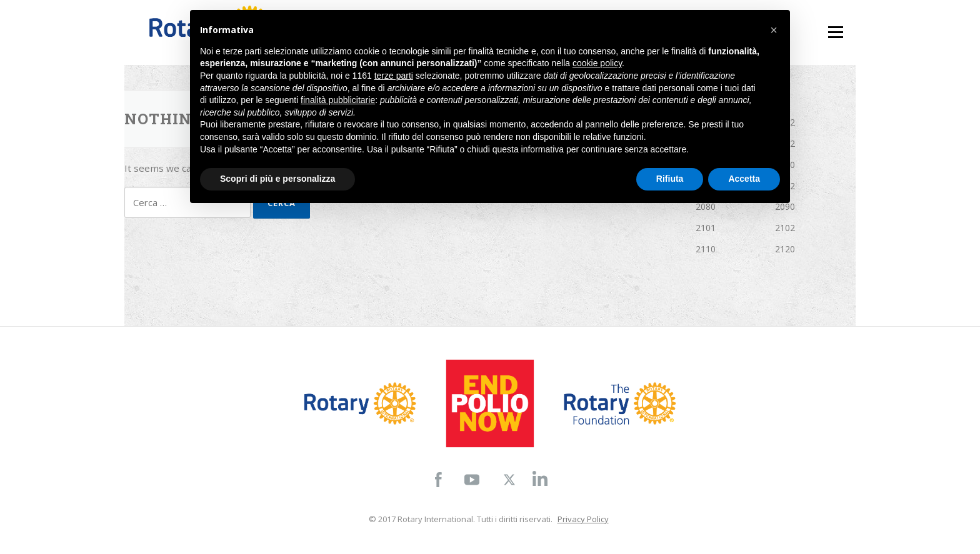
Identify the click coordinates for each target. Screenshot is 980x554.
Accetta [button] (744, 179)
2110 (706, 249)
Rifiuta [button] (670, 179)
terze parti (394, 76)
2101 (706, 228)
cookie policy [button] (597, 63)
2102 (785, 228)
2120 (785, 249)
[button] (774, 30)
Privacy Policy (583, 519)
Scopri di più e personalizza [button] (277, 179)
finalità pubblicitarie (338, 100)
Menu (835, 27)
